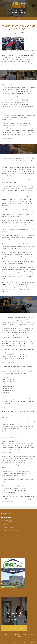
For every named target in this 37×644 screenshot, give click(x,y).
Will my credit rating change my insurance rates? (18, 147)
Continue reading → (9, 139)
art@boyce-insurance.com (11, 531)
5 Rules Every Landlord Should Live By (18, 73)
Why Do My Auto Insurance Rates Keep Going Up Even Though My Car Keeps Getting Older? (18, 303)
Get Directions (8, 525)
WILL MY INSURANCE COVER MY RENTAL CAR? (19, 27)
